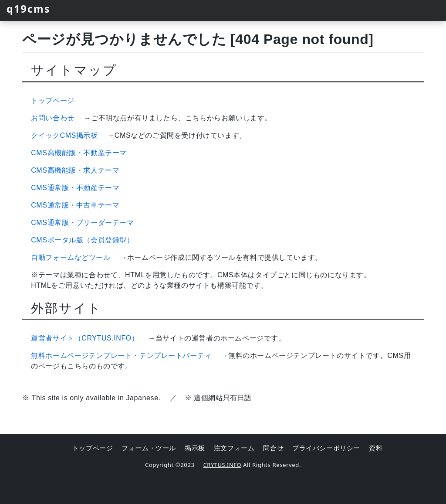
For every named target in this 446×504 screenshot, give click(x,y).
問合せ (273, 448)
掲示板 (195, 448)
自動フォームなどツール (71, 257)
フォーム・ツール (149, 448)
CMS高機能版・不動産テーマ (79, 153)
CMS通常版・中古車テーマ (75, 205)
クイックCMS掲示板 (64, 135)
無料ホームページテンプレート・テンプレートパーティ (121, 356)
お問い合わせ (53, 118)
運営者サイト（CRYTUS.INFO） (85, 338)
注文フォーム (234, 448)
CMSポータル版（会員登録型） (83, 240)
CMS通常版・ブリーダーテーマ (83, 223)
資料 (376, 448)
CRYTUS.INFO (223, 464)
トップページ (53, 100)
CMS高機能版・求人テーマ (75, 170)
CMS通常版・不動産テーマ (75, 188)
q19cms (31, 9)
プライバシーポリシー (326, 448)
